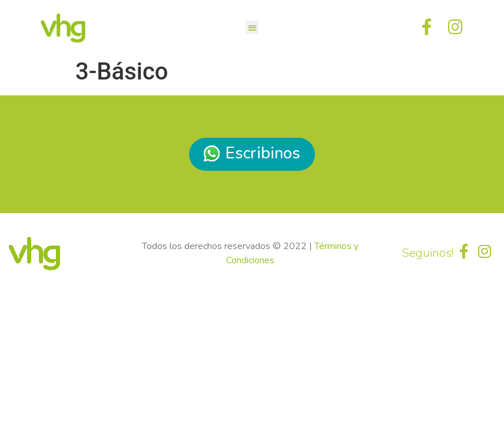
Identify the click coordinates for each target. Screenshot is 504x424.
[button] (252, 27)
